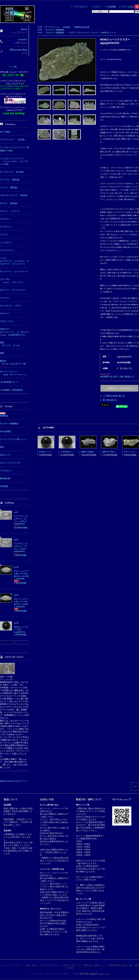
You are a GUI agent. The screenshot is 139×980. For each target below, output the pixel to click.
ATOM (70, 968)
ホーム (4, 965)
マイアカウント (81, 7)
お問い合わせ (32, 965)
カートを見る (130, 7)
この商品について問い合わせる (119, 388)
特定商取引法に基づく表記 (121, 965)
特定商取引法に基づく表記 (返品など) (117, 377)
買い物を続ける (110, 400)
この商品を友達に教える (114, 396)
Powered (91, 973)
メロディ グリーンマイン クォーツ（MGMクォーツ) (92, 33)
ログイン (98, 7)
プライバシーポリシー (50, 965)
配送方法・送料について (95, 965)
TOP (40, 27)
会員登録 (112, 7)
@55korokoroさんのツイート (14, 781)
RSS (137, 965)
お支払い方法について (72, 965)
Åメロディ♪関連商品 (55, 30)
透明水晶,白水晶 (82, 27)
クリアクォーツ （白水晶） (58, 27)
